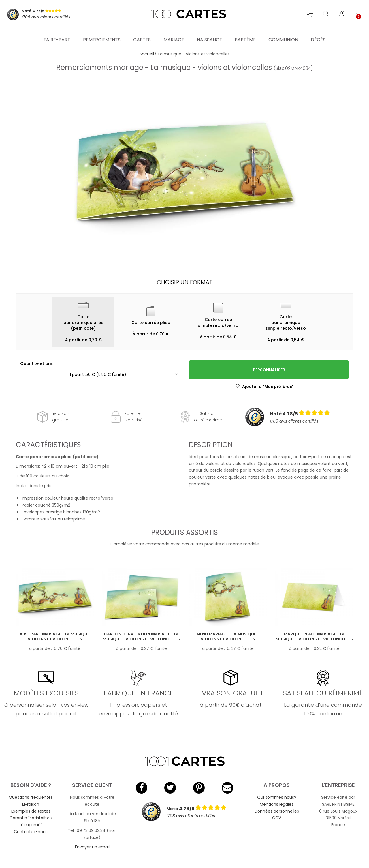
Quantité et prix (36, 363)
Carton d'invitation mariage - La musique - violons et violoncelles (141, 637)
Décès (318, 33)
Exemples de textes (31, 811)
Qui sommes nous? (277, 797)
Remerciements (102, 33)
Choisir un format (185, 282)
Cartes (142, 33)
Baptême (245, 33)
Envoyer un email (92, 847)
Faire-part (57, 33)
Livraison (31, 804)
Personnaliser (269, 370)
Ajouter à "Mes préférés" (264, 387)
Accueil (147, 54)
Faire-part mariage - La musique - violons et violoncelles (55, 637)
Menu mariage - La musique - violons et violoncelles (228, 637)
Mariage (174, 33)
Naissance (209, 33)
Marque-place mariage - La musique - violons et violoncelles (314, 637)
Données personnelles (277, 811)
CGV (277, 818)
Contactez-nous (31, 832)
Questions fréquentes (31, 797)
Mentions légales (277, 804)
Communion (283, 33)
